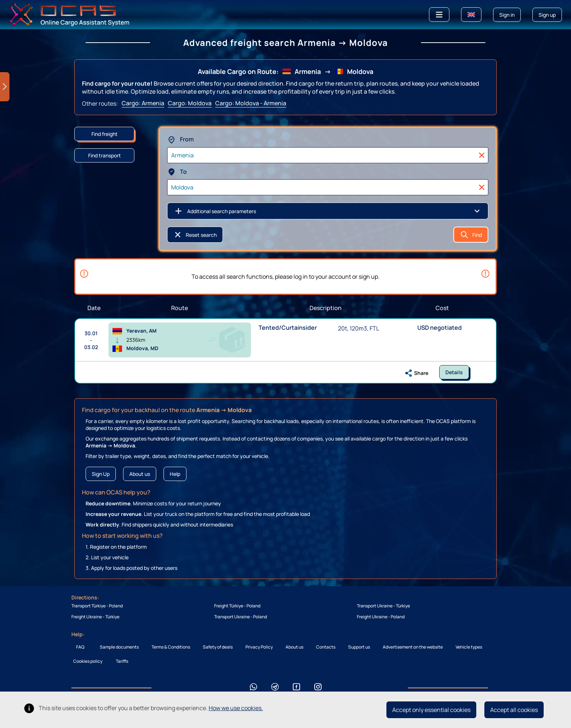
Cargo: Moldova (190, 103)
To (177, 172)
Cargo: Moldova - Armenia (251, 103)
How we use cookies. (236, 708)
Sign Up (101, 474)
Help (175, 474)
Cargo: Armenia (143, 103)
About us (140, 474)
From (180, 139)
